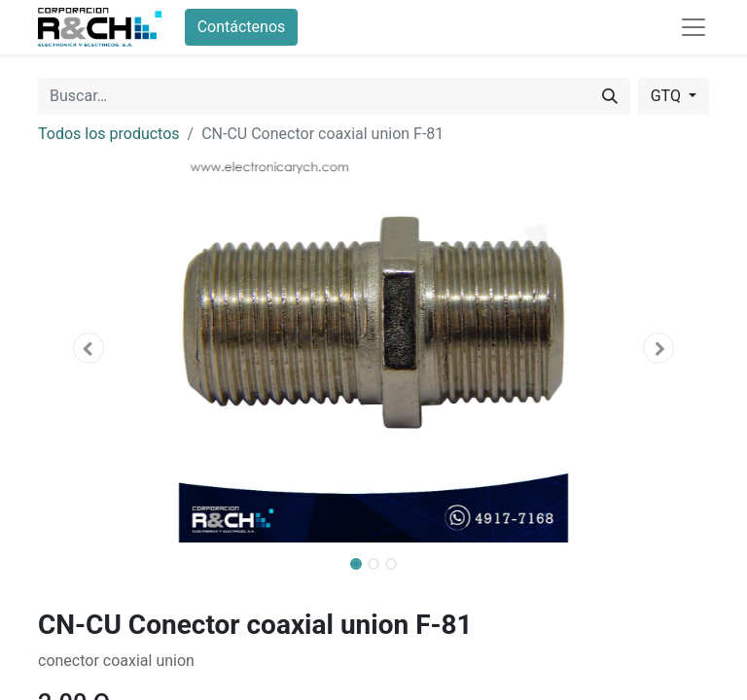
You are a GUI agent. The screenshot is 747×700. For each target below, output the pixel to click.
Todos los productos (109, 134)
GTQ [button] (668, 96)
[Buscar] (610, 96)
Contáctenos (242, 27)
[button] (89, 348)
